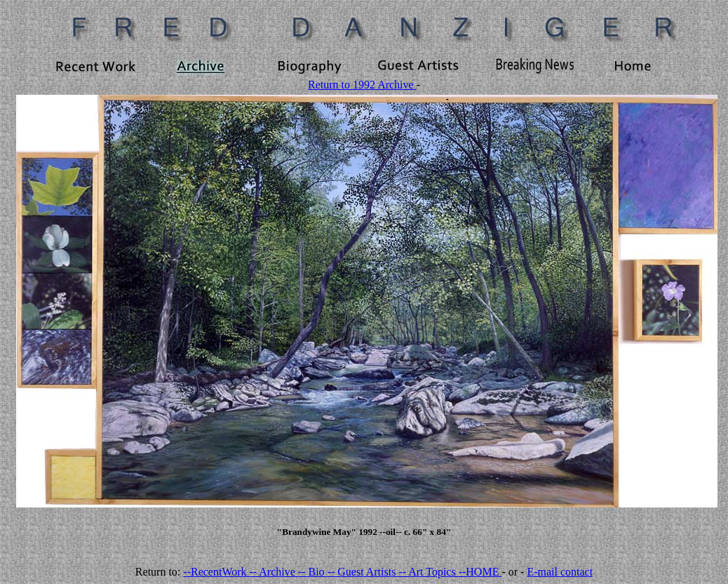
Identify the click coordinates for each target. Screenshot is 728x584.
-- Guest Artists (363, 572)
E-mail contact (560, 572)
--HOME (480, 572)
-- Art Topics (428, 572)
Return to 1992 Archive (362, 85)
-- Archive (274, 572)
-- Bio (313, 572)
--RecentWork (216, 572)
